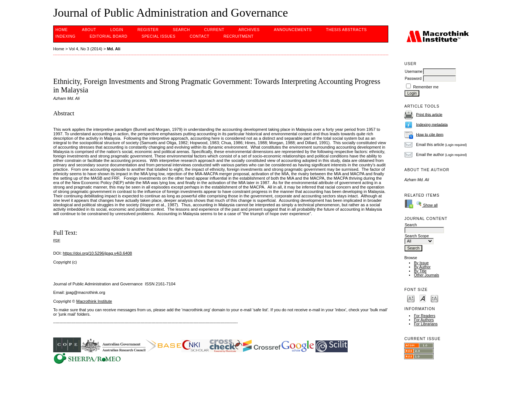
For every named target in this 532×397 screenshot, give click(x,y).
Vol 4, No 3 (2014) (86, 49)
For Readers (424, 316)
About (89, 30)
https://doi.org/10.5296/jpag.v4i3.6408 (97, 253)
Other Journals (426, 275)
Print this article (429, 114)
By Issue (421, 263)
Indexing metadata (432, 124)
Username (413, 72)
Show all (427, 205)
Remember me (426, 87)
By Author (422, 267)
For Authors (424, 320)
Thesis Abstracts (346, 30)
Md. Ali (114, 49)
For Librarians (426, 324)
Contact (199, 36)
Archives (249, 30)
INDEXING (65, 36)
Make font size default (423, 298)
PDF (57, 240)
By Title (420, 271)
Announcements (293, 30)
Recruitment (238, 36)
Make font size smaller (411, 298)
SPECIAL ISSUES (158, 36)
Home (62, 30)
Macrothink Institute (94, 301)
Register (148, 30)
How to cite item (430, 134)
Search (181, 30)
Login (117, 30)
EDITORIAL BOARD (109, 36)
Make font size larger (434, 298)
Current (214, 30)
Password (413, 79)
